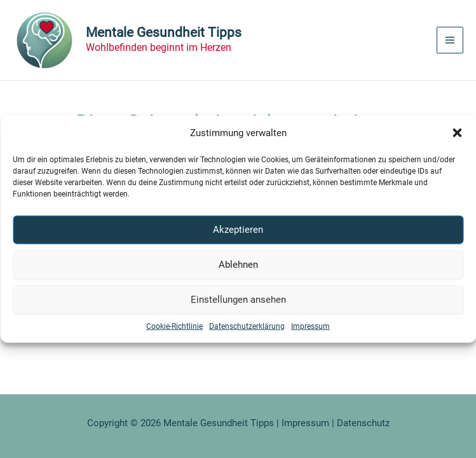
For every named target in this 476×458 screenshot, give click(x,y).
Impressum (310, 326)
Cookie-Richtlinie (174, 326)
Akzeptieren (238, 230)
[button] (457, 133)
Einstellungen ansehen (238, 300)
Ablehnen (238, 265)
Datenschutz (363, 423)
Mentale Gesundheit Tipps (164, 32)
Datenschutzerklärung (247, 326)
